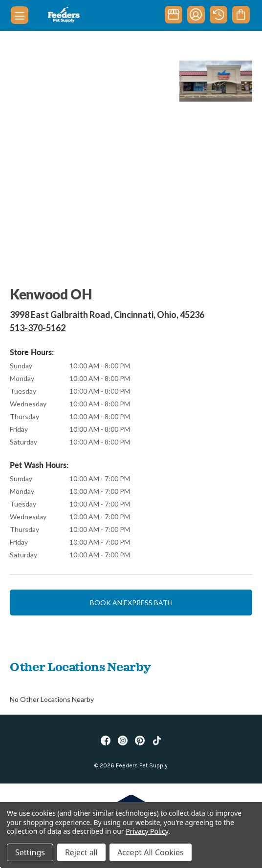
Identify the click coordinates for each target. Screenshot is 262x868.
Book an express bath (131, 603)
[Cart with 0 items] (241, 15)
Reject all (81, 852)
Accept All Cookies (151, 852)
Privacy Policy (147, 831)
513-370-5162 (38, 328)
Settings (30, 852)
